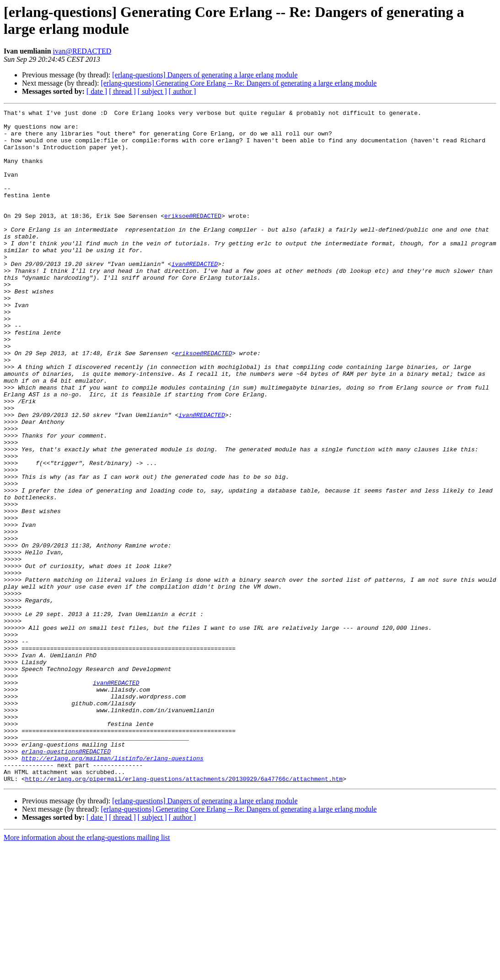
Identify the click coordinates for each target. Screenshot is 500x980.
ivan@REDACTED (82, 51)
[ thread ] (122, 91)
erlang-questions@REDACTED (66, 880)
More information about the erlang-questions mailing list (87, 972)
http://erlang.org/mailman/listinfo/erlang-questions (113, 888)
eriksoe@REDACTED (193, 238)
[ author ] (183, 91)
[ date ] (97, 91)
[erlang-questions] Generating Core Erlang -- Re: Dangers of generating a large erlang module (239, 83)
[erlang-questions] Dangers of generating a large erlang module (205, 75)
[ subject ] (152, 91)
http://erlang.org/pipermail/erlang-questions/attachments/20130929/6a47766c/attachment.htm (184, 913)
